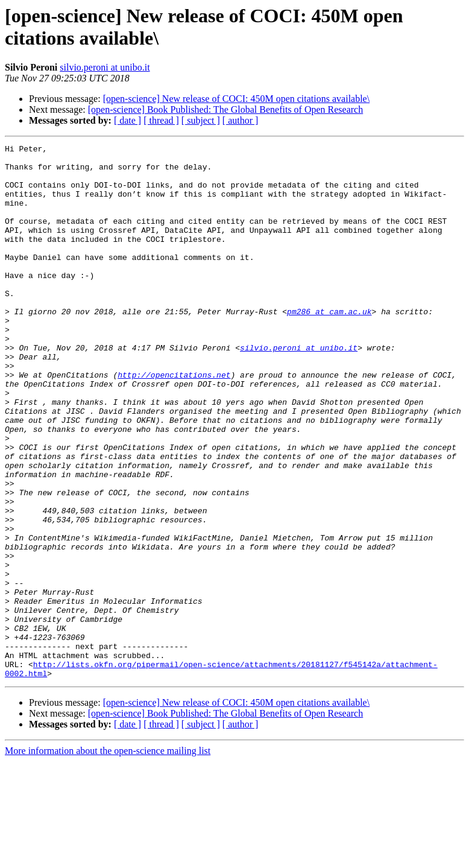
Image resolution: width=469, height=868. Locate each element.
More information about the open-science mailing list (108, 857)
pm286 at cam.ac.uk (329, 346)
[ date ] (127, 120)
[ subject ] (201, 120)
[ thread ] (161, 120)
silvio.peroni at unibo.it (105, 67)
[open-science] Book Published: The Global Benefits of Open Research (225, 109)
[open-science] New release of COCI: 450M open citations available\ (237, 99)
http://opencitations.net (174, 422)
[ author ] (241, 120)
